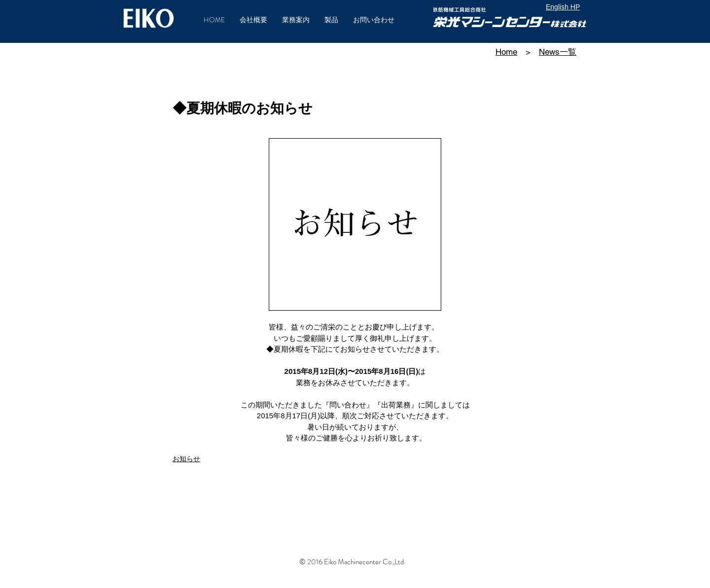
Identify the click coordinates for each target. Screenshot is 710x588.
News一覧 (558, 52)
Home (506, 52)
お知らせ (186, 459)
